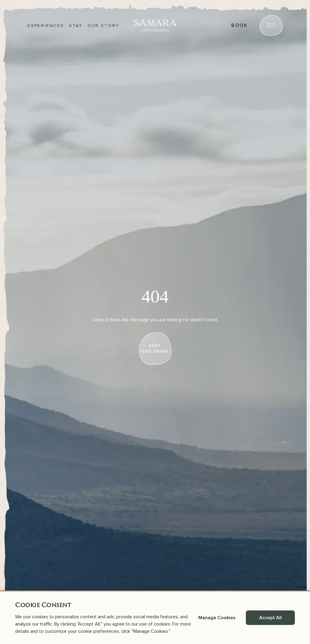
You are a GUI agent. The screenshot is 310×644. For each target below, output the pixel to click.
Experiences (46, 26)
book (239, 25)
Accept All (270, 618)
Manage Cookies (217, 618)
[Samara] (155, 25)
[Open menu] (271, 25)
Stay (76, 26)
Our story (103, 26)
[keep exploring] (155, 349)
